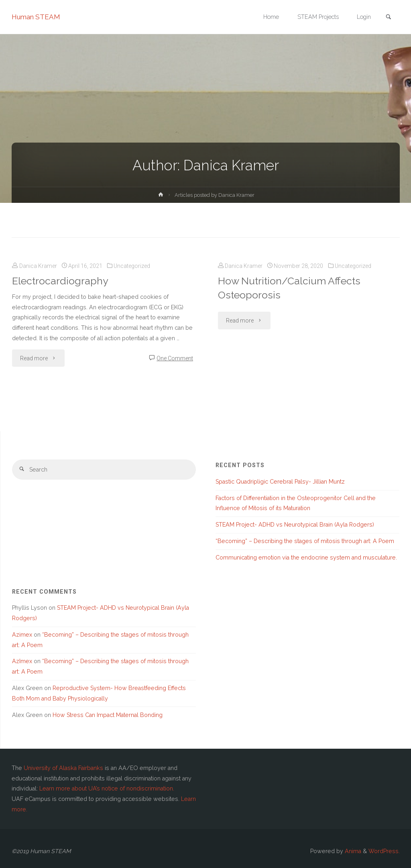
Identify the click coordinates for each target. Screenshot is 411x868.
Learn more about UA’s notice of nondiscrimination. (107, 788)
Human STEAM (36, 17)
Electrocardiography (60, 281)
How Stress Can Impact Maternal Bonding (108, 715)
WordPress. (384, 851)
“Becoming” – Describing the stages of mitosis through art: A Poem (305, 541)
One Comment (175, 358)
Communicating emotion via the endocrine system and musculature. (306, 558)
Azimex (22, 635)
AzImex (22, 661)
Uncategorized (132, 266)
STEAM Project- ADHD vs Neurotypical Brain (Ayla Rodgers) (295, 525)
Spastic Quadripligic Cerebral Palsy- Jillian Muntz (280, 482)
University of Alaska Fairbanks (63, 768)
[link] (389, 17)
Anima (352, 851)
